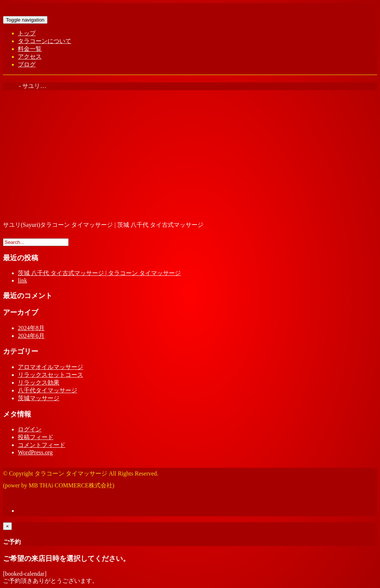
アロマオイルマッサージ (50, 367)
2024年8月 (31, 328)
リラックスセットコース (50, 375)
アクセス (30, 57)
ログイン (30, 429)
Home (10, 86)
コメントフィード (42, 445)
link (22, 280)
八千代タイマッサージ (47, 390)
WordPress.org (35, 452)
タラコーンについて (45, 41)
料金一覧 (30, 49)
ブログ (27, 64)
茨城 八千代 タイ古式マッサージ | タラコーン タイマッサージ (99, 273)
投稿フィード (36, 437)
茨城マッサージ (39, 398)
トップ (27, 33)
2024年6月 (31, 336)
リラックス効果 (39, 383)
